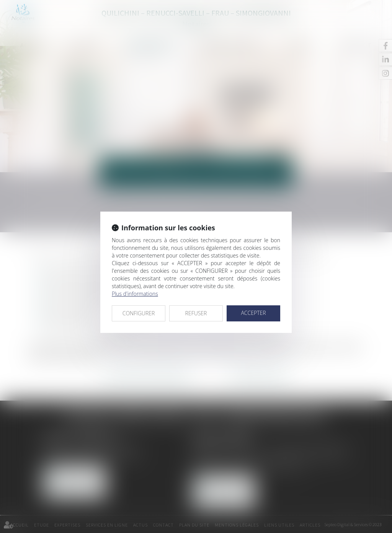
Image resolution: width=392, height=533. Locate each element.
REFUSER (196, 313)
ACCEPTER (253, 313)
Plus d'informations (135, 294)
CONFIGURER (139, 313)
